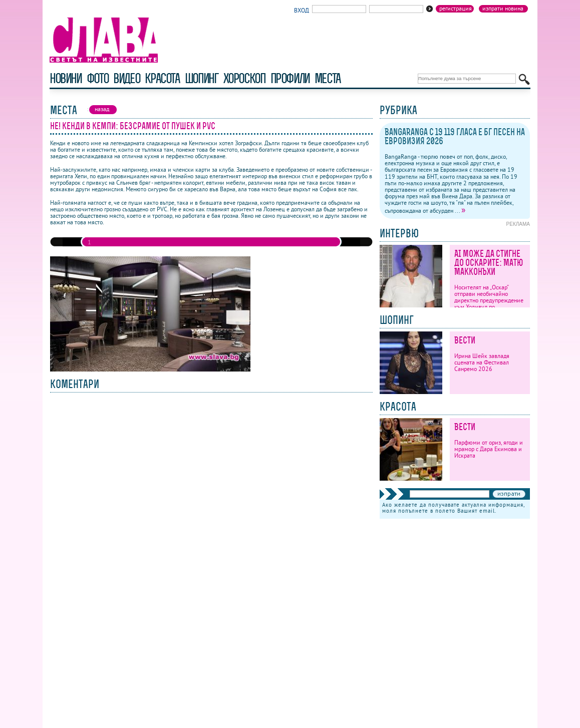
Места (328, 78)
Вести (465, 340)
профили (290, 78)
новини (66, 78)
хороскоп (244, 78)
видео (126, 78)
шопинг (202, 78)
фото (98, 78)
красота (162, 78)
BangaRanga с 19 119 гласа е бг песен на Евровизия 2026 (455, 136)
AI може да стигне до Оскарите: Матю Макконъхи (489, 263)
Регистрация (456, 9)
